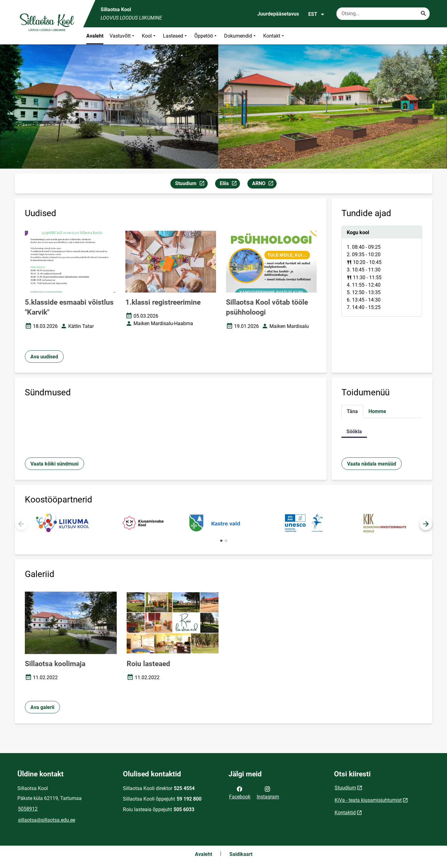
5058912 (28, 809)
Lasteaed (176, 36)
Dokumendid (241, 36)
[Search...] (423, 14)
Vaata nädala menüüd (372, 464)
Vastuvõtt (123, 36)
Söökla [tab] (354, 432)
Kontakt (274, 36)
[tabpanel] (382, 271)
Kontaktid (345, 813)
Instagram (268, 792)
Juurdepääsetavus (278, 14)
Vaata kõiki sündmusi (54, 464)
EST (316, 14)
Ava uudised (44, 357)
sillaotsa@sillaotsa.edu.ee (47, 820)
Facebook (240, 792)
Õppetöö (206, 36)
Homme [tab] (377, 411)
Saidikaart (241, 854)
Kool (149, 36)
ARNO (264, 184)
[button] (426, 524)
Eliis (230, 184)
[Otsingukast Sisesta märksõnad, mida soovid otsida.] (383, 14)
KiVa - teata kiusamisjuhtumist (368, 800)
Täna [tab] (352, 411)
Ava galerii (42, 707)
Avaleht (95, 36)
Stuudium (191, 184)
